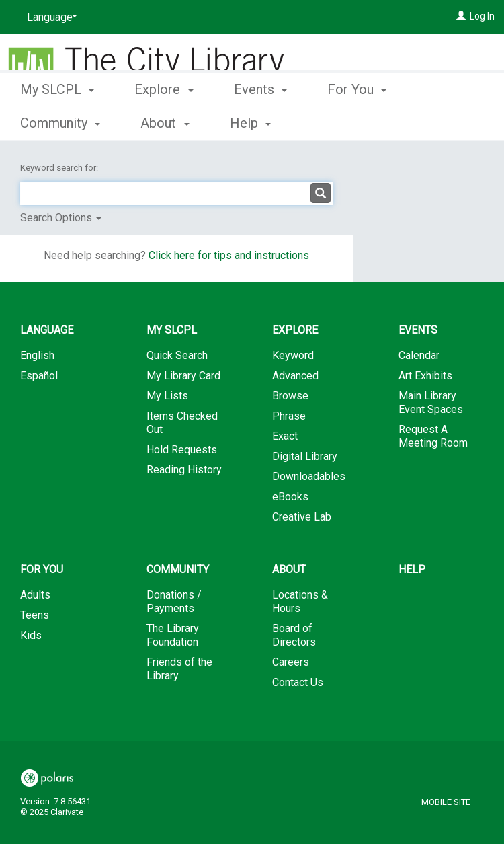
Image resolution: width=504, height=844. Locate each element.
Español (39, 376)
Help (412, 569)
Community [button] (178, 569)
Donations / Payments (174, 602)
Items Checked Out (182, 423)
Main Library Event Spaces (431, 402)
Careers (291, 662)
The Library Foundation (173, 635)
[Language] (50, 17)
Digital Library (305, 456)
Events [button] (260, 121)
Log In (482, 16)
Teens (35, 615)
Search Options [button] (61, 218)
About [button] (289, 569)
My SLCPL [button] (57, 121)
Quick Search (177, 355)
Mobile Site (446, 802)
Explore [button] (164, 121)
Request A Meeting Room (433, 436)
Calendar (419, 355)
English (37, 355)
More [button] (354, 123)
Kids (31, 635)
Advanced (295, 376)
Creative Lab (302, 517)
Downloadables (309, 476)
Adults (35, 595)
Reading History (184, 470)
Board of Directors (294, 635)
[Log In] (461, 16)
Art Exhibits (425, 376)
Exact (285, 436)
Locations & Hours (300, 602)
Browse (290, 396)
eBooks (290, 497)
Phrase (289, 416)
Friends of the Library (179, 669)
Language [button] (47, 330)
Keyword (293, 355)
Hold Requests (182, 450)
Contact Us (298, 682)
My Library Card (183, 376)
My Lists (167, 396)
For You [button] (42, 569)
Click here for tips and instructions (229, 255)
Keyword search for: (60, 168)
